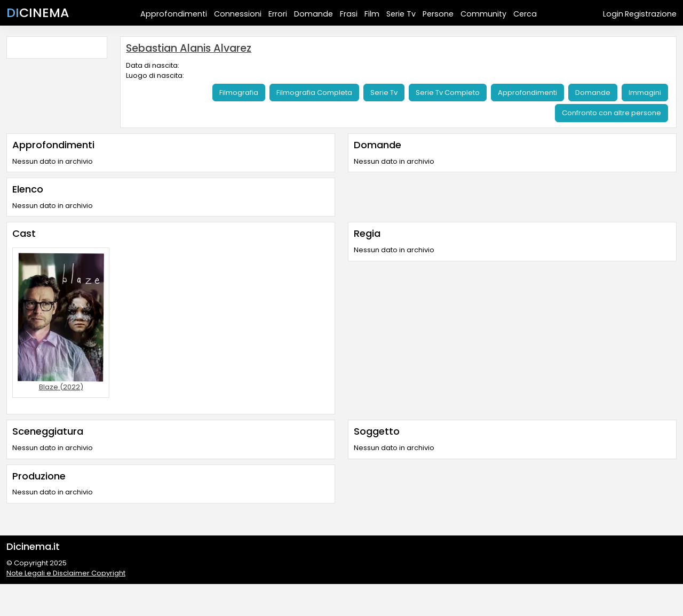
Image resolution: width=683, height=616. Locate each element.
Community (483, 14)
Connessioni (238, 14)
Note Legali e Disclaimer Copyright (66, 573)
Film (372, 14)
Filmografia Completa (314, 93)
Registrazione (651, 14)
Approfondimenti (174, 14)
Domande (313, 14)
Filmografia (239, 93)
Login (613, 14)
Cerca (525, 14)
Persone (438, 14)
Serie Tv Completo (448, 93)
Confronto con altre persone (611, 113)
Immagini (645, 93)
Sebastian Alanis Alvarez (189, 48)
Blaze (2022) (61, 387)
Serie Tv (401, 14)
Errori (278, 14)
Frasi (349, 14)
